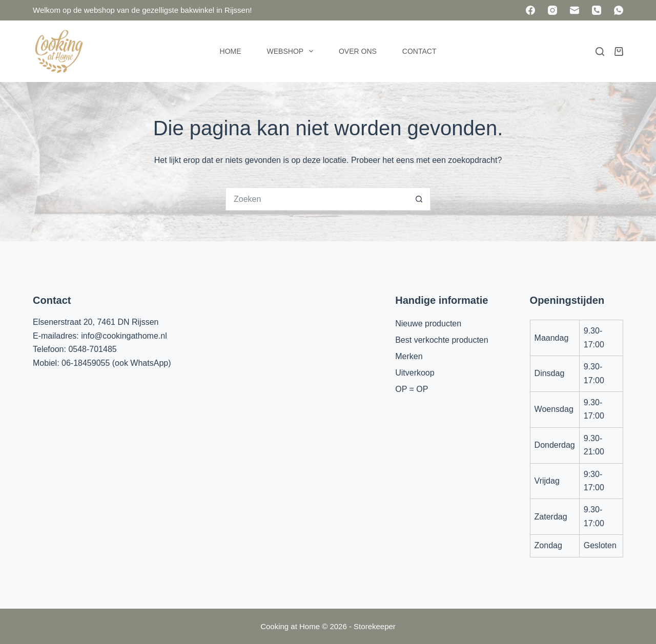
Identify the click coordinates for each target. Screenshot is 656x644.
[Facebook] (530, 10)
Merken (409, 356)
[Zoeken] (600, 51)
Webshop (292, 51)
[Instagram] (552, 10)
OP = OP (412, 389)
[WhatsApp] (619, 10)
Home (231, 51)
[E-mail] (575, 10)
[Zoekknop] (419, 199)
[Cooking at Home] (58, 51)
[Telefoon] (597, 10)
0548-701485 (92, 349)
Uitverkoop (415, 373)
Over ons (358, 51)
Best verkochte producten (442, 340)
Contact (419, 51)
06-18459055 (86, 363)
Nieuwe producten (428, 324)
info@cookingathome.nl (124, 336)
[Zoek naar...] (316, 199)
